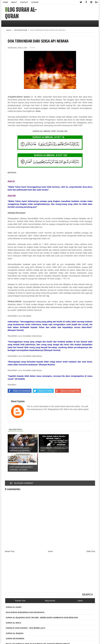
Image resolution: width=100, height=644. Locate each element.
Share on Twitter (43, 391)
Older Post (91, 532)
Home (5, 2)
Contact (24, 2)
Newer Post (10, 532)
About (14, 2)
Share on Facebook (19, 391)
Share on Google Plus (67, 391)
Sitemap (35, 2)
